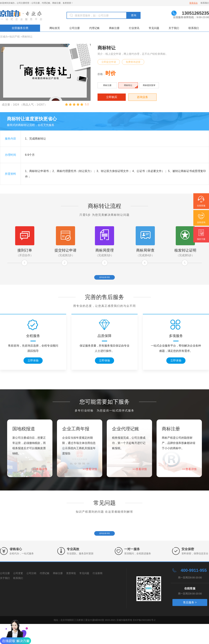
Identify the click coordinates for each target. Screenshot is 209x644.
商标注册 (114, 28)
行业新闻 (98, 593)
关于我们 (174, 28)
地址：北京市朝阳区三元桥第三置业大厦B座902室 (79, 640)
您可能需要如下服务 (104, 412)
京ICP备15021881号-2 (144, 640)
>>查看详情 (40, 479)
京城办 (4, 37)
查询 (134, 15)
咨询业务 (142, 97)
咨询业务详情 (104, 280)
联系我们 (205, 3)
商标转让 (27, 37)
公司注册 (75, 28)
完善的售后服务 (104, 307)
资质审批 (71, 593)
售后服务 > (190, 622)
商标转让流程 (104, 206)
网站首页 (55, 28)
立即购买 (112, 97)
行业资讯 (134, 28)
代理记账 (94, 28)
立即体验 (33, 370)
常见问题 (154, 28)
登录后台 (193, 3)
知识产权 (15, 37)
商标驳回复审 (149, 85)
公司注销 (31, 593)
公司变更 (18, 593)
